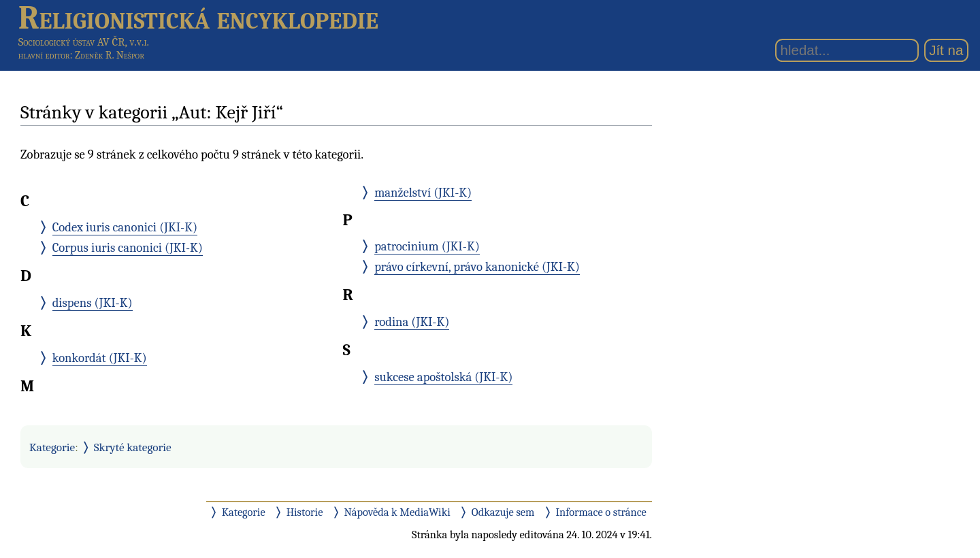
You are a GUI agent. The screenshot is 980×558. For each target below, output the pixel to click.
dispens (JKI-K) (93, 303)
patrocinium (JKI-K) (427, 246)
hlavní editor (44, 55)
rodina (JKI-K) (412, 322)
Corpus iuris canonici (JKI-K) (128, 248)
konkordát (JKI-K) (100, 358)
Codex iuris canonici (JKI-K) (125, 227)
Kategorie (52, 447)
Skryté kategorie (133, 447)
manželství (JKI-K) (423, 193)
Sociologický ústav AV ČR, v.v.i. (84, 42)
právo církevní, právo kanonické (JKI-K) (477, 267)
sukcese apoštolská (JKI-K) (443, 377)
